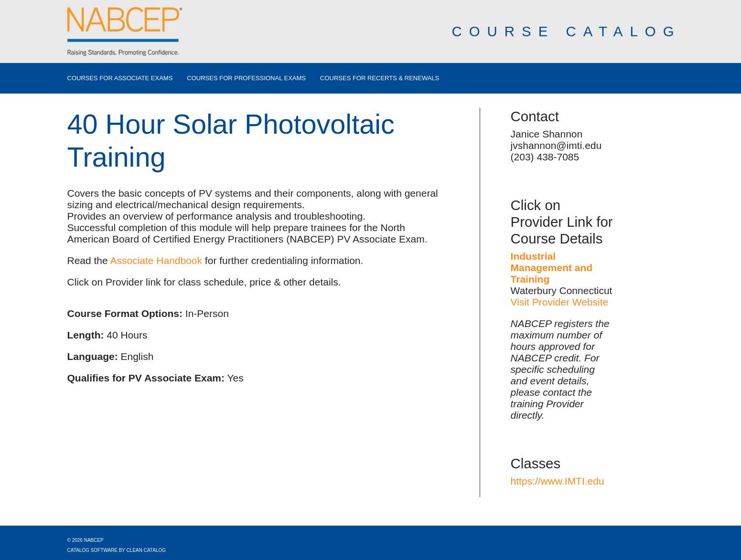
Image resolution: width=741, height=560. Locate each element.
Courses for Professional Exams (246, 78)
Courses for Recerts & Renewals (380, 78)
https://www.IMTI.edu (558, 481)
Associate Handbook (156, 260)
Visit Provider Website (560, 302)
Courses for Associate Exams (120, 78)
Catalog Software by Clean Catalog (117, 550)
